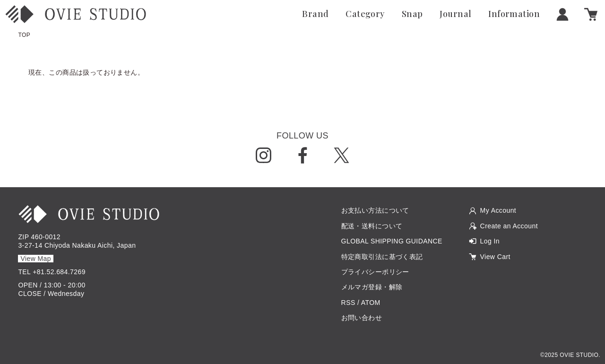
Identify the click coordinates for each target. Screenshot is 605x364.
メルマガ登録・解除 (372, 287)
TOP (24, 35)
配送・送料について (372, 226)
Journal (455, 14)
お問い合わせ (362, 318)
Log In (490, 241)
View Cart (495, 257)
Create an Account (509, 226)
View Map (36, 259)
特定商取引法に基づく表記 (382, 257)
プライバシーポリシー (375, 272)
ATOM (371, 303)
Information (514, 14)
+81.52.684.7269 (59, 272)
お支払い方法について (375, 210)
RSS (348, 303)
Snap (412, 14)
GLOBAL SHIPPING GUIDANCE (392, 241)
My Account (498, 210)
